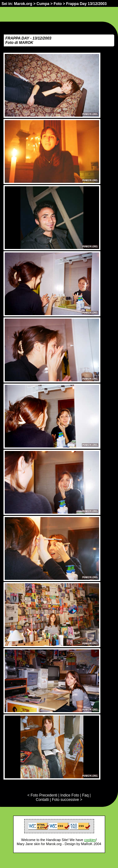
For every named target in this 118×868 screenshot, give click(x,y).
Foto (58, 4)
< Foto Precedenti (42, 795)
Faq (85, 795)
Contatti (42, 800)
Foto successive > (67, 800)
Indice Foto (70, 795)
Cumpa (43, 4)
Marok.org (23, 4)
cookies (90, 840)
